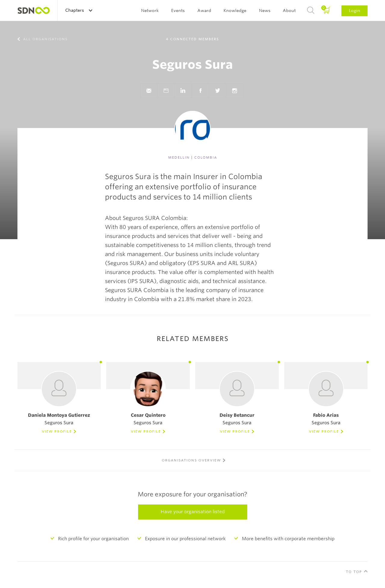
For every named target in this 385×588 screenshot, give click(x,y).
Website (166, 91)
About (289, 11)
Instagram (235, 91)
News (265, 11)
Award (204, 11)
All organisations (45, 39)
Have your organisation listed (193, 512)
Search (311, 11)
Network (150, 11)
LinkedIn (183, 91)
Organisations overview (191, 460)
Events (178, 11)
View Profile (57, 431)
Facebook (200, 91)
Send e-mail (149, 91)
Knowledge (235, 11)
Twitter (217, 91)
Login (354, 11)
